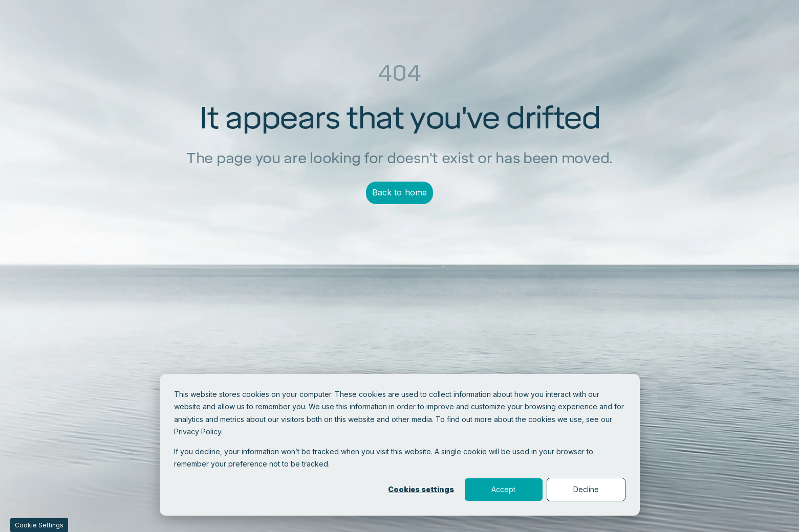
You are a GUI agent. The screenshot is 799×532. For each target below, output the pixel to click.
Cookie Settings (39, 525)
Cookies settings (421, 489)
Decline (586, 489)
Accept (503, 489)
